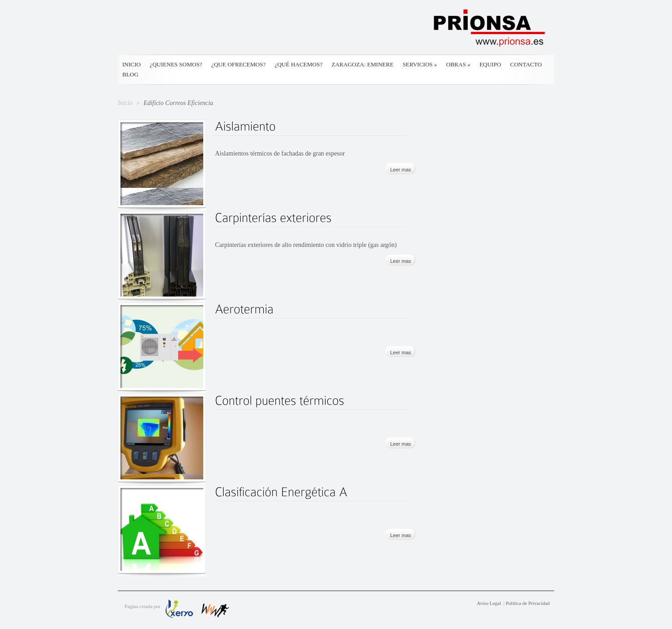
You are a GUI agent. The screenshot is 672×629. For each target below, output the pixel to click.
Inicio (131, 64)
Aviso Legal (489, 603)
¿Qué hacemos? (298, 64)
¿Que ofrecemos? (239, 64)
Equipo (490, 64)
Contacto (526, 64)
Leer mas (401, 170)
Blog (130, 74)
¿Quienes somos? (176, 64)
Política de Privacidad (528, 603)
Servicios (420, 64)
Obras (458, 64)
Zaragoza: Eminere (362, 64)
